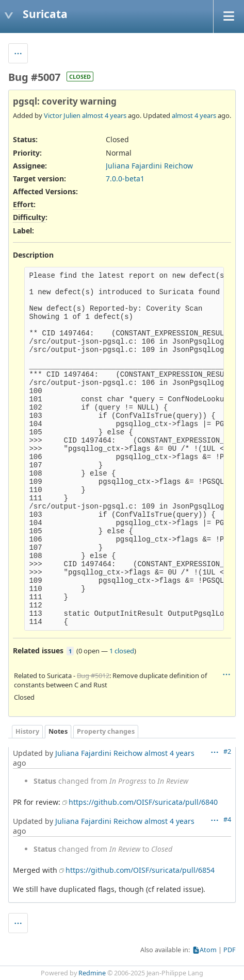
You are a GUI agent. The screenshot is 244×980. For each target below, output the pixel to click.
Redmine (92, 973)
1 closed (122, 651)
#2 (227, 751)
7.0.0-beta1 (125, 179)
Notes (58, 731)
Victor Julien (62, 115)
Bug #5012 (93, 675)
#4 (227, 820)
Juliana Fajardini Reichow (149, 166)
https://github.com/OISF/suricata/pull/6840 (143, 802)
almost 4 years (104, 115)
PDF (230, 950)
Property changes (106, 731)
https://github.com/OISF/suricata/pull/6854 (140, 870)
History (27, 731)
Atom (208, 950)
